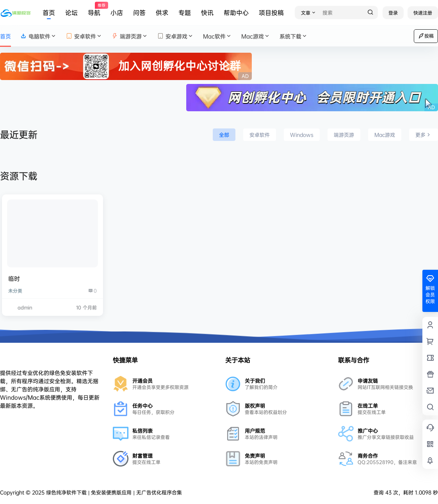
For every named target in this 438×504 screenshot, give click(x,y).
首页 (49, 12)
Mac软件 (217, 36)
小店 (117, 12)
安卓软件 (84, 36)
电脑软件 (38, 36)
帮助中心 (236, 12)
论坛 (71, 12)
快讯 (207, 12)
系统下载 (294, 36)
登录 (393, 13)
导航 (94, 10)
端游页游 (130, 36)
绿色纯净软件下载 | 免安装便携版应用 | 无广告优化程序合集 (113, 492)
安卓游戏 (175, 36)
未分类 (15, 291)
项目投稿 (271, 12)
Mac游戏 (256, 36)
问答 (139, 12)
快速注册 (423, 13)
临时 (14, 279)
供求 (162, 12)
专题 (185, 12)
